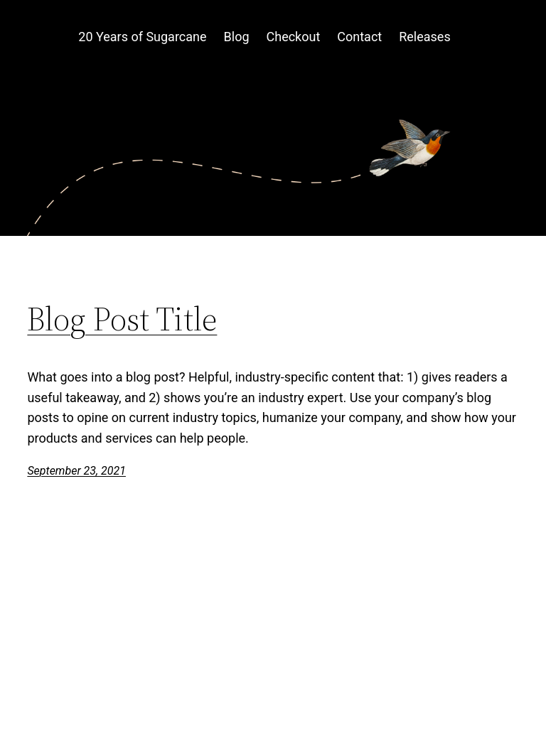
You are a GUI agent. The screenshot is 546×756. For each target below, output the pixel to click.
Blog (237, 37)
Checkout (294, 37)
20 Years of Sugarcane (142, 37)
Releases (424, 37)
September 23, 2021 (76, 471)
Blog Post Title (122, 319)
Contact (359, 37)
